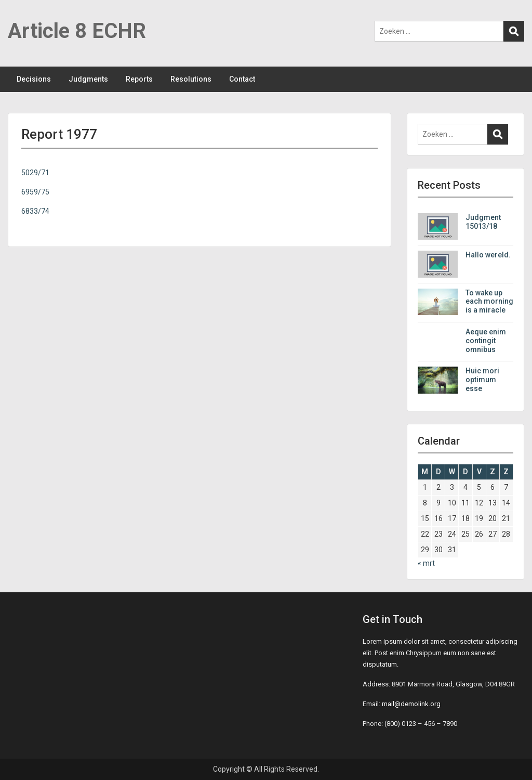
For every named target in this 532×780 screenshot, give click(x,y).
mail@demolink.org (411, 704)
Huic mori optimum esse (482, 380)
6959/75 (36, 192)
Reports (139, 79)
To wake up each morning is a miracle (489, 302)
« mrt (426, 563)
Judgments (88, 79)
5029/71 (35, 173)
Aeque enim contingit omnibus (486, 341)
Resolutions (191, 79)
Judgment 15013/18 (483, 222)
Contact (242, 79)
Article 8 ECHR (77, 31)
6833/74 (35, 211)
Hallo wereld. (488, 255)
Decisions (34, 79)
